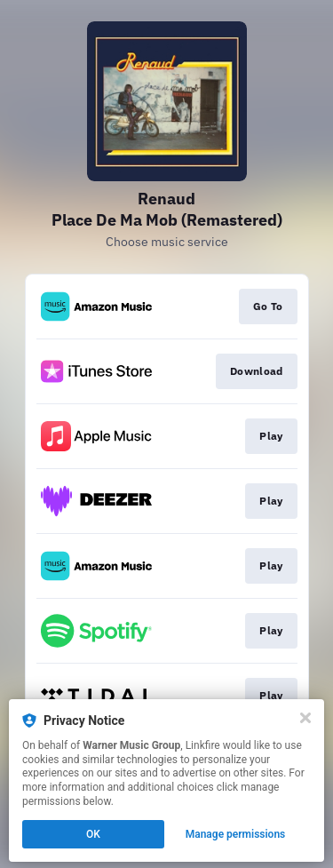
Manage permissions (236, 834)
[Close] (305, 718)
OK (93, 834)
